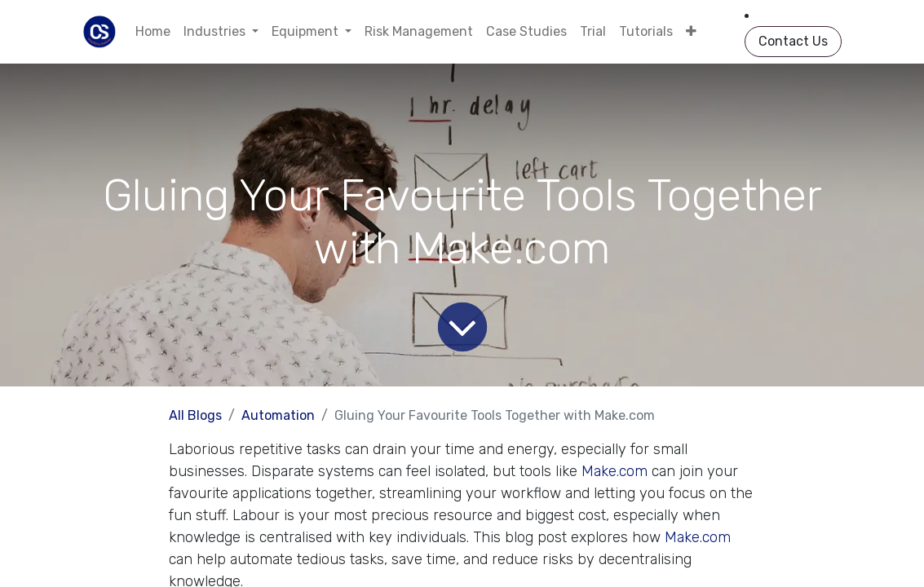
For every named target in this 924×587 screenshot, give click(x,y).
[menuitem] (153, 32)
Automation (278, 415)
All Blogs (195, 415)
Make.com (615, 471)
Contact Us (793, 41)
